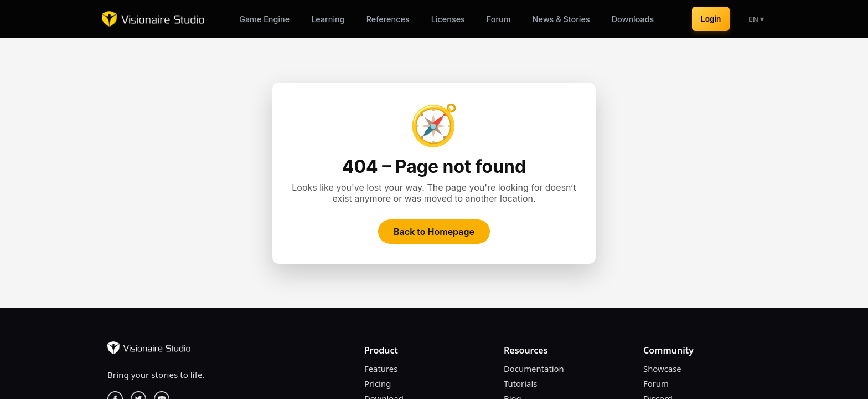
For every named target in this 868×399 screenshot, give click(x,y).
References (388, 19)
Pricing (378, 383)
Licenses (448, 19)
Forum (499, 19)
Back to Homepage (434, 232)
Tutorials (520, 383)
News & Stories (561, 19)
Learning (328, 19)
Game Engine (264, 19)
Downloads (633, 19)
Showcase (662, 369)
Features (381, 369)
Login (711, 19)
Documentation (534, 369)
